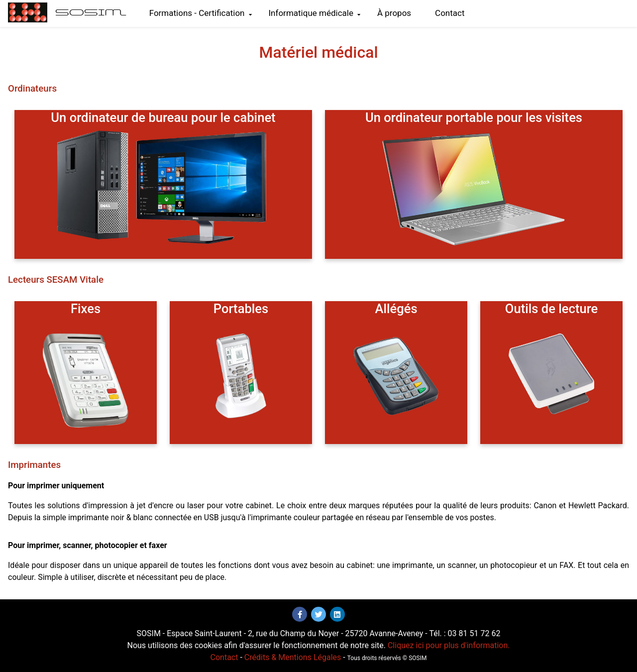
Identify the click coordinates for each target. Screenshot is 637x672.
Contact (450, 13)
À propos (394, 13)
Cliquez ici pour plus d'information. (449, 645)
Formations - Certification (201, 13)
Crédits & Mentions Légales (293, 657)
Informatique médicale (315, 13)
